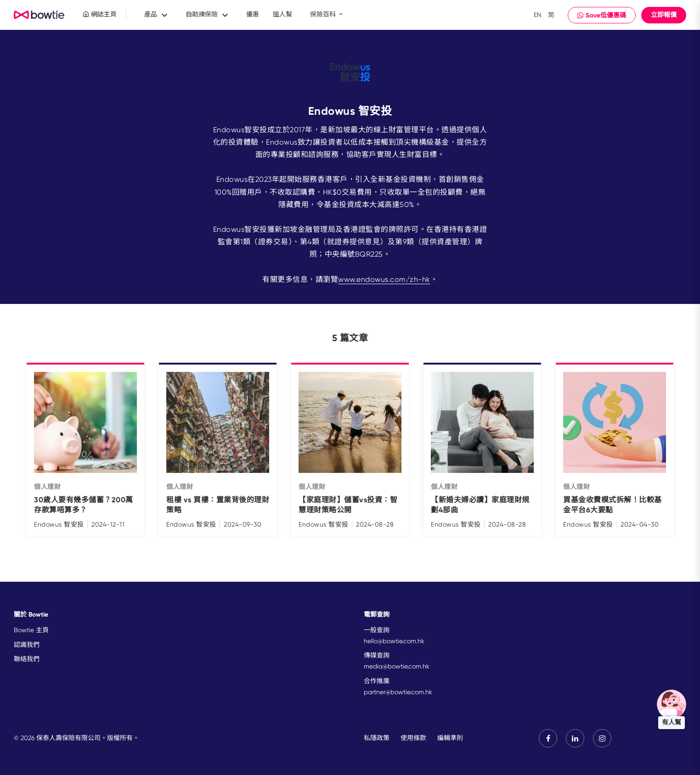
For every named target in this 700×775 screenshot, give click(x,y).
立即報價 (664, 15)
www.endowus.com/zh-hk (384, 279)
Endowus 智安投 (59, 524)
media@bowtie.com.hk (397, 666)
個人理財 (47, 487)
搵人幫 (282, 14)
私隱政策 (377, 738)
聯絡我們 (27, 659)
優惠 (253, 14)
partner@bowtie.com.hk (398, 692)
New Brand (39, 15)
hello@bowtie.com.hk (394, 641)
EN (538, 15)
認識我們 (27, 645)
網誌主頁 (100, 14)
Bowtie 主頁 (31, 630)
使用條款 (413, 738)
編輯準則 (450, 738)
